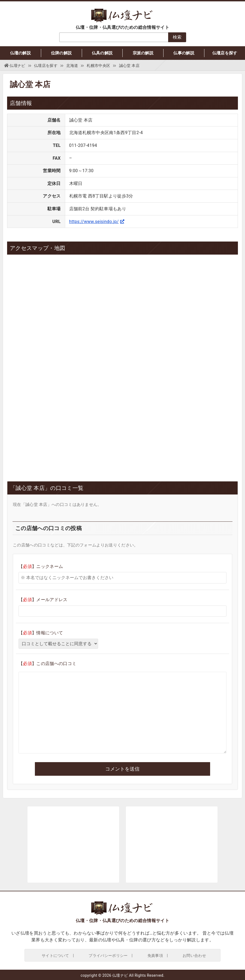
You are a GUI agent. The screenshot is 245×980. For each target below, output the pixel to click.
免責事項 (155, 956)
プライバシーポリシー (108, 956)
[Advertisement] (73, 429)
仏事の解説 (184, 53)
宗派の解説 (143, 53)
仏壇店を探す (225, 53)
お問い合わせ (194, 956)
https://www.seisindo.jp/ (94, 222)
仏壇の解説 (21, 53)
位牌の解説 (61, 53)
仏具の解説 (102, 53)
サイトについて (55, 956)
